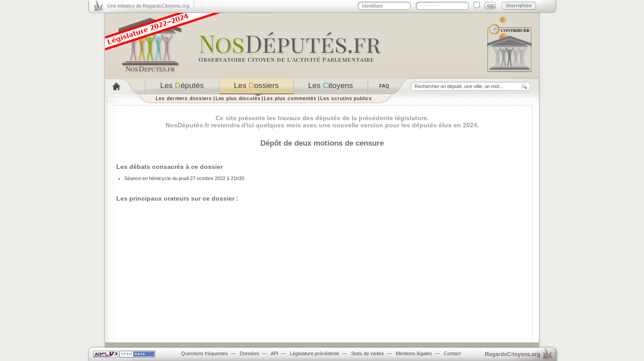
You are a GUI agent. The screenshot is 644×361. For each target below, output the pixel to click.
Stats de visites (368, 353)
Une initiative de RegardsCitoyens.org (148, 6)
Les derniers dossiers (184, 98)
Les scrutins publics (346, 98)
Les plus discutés (238, 98)
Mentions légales (414, 353)
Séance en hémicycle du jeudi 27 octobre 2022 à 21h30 (184, 178)
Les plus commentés (290, 98)
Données (250, 353)
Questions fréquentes (205, 353)
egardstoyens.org (513, 354)
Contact (452, 353)
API (274, 353)
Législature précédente (315, 353)
